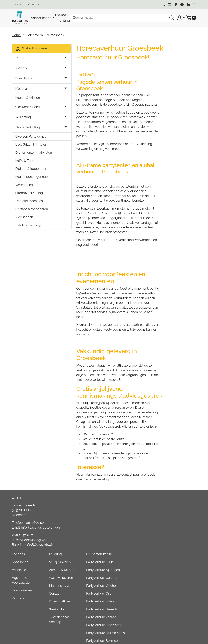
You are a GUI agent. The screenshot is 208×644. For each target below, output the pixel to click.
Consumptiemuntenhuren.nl (176, 615)
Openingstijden (134, 536)
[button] (48, 58)
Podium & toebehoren (31, 173)
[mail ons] (169, 5)
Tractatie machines (29, 206)
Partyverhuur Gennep (171, 513)
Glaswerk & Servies (29, 107)
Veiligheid (98, 505)
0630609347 (35, 512)
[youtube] (182, 5)
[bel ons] (163, 5)
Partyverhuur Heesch (171, 544)
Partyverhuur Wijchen (171, 521)
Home (16, 35)
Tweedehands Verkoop (133, 554)
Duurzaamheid (101, 525)
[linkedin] (188, 5)
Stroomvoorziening (29, 198)
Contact (19, 4)
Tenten (20, 58)
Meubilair (22, 89)
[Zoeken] (172, 18)
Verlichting (23, 117)
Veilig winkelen (134, 497)
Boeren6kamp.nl (167, 607)
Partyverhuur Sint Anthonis (175, 568)
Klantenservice (134, 521)
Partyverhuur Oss (168, 528)
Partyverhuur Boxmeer (172, 576)
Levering (129, 489)
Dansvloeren (24, 78)
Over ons (34, 4)
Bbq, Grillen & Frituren (31, 145)
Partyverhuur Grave (169, 623)
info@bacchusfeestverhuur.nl (42, 517)
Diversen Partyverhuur (31, 136)
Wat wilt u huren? (31, 48)
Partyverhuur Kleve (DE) (173, 591)
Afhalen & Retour (135, 505)
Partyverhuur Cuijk (169, 497)
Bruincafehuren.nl (168, 489)
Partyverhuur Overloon (172, 583)
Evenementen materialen (25, 155)
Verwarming (24, 190)
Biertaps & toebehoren (32, 214)
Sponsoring (99, 497)
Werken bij (131, 544)
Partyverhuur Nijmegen (172, 505)
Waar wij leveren (135, 513)
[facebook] (176, 5)
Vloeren (21, 68)
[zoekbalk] (123, 18)
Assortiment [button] (41, 18)
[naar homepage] (20, 18)
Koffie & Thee (25, 165)
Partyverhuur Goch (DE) (172, 599)
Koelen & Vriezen (28, 98)
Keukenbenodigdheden (32, 182)
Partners (97, 533)
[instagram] (195, 5)
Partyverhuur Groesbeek (173, 560)
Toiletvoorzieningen (30, 230)
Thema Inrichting (62, 18)
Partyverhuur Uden (169, 536)
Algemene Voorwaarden (100, 515)
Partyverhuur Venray (170, 552)
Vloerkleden (24, 222)
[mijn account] (181, 18)
